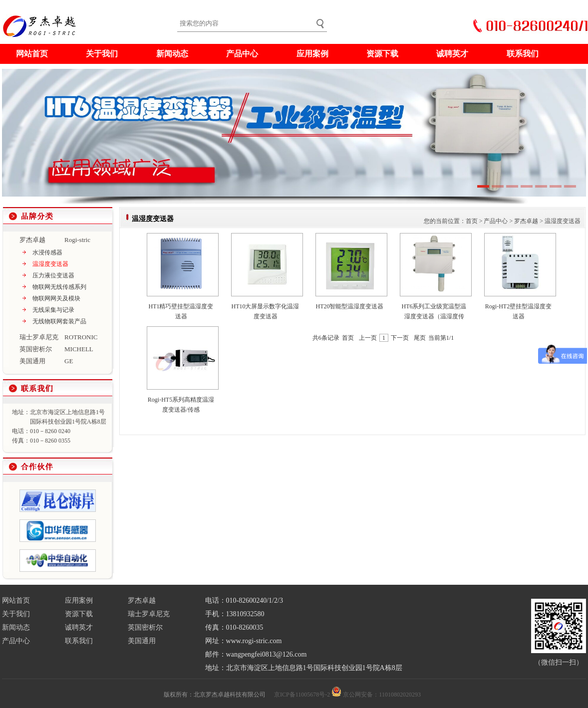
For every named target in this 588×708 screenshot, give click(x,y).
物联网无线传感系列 (59, 287)
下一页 (400, 338)
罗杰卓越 (526, 221)
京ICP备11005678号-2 (302, 695)
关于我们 (102, 54)
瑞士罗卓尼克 (149, 614)
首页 (472, 221)
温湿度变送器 (50, 264)
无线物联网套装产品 (59, 321)
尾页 (420, 338)
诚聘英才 (452, 54)
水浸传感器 (47, 252)
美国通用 (142, 641)
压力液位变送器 (53, 275)
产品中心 (242, 54)
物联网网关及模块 (56, 298)
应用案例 (312, 54)
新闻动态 (172, 54)
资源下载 (382, 54)
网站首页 (32, 54)
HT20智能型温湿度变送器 (350, 306)
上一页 (368, 338)
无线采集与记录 (53, 310)
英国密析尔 (145, 627)
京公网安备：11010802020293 (382, 695)
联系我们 (523, 54)
